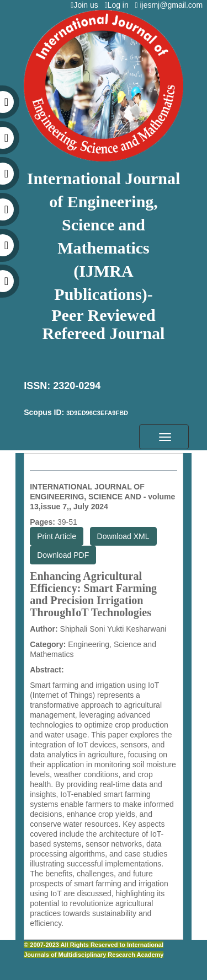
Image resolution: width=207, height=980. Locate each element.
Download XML (123, 536)
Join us (86, 5)
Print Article (57, 536)
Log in (118, 5)
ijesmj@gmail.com (171, 5)
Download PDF (63, 555)
